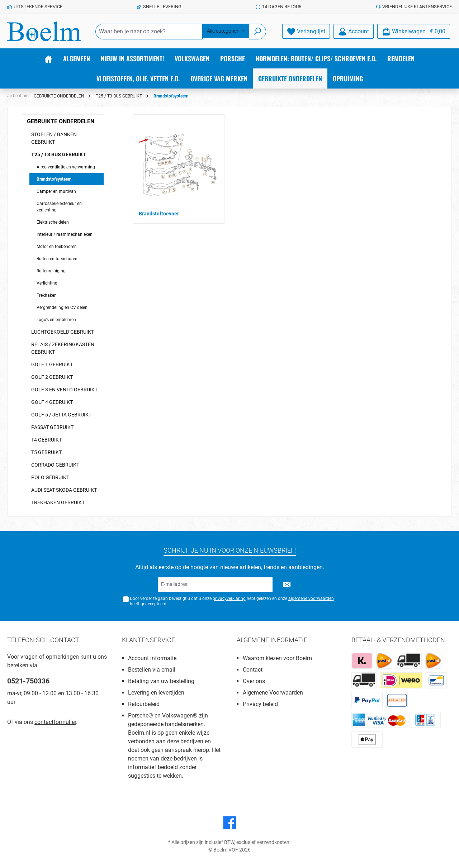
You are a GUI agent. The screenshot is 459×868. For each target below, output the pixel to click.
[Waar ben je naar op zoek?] (149, 32)
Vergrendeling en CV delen (62, 307)
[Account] (354, 31)
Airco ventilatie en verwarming (66, 167)
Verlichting (47, 283)
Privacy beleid (260, 704)
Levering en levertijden (156, 693)
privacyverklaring (229, 598)
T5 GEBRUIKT (46, 452)
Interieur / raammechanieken (65, 234)
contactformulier (55, 722)
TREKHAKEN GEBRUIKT (58, 502)
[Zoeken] (258, 32)
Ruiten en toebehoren (57, 259)
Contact (253, 670)
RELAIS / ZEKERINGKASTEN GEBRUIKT (63, 348)
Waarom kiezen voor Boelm (277, 658)
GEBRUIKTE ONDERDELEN (61, 121)
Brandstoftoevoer (159, 214)
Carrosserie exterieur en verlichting (59, 207)
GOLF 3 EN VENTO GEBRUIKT (64, 390)
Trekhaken (47, 295)
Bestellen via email (152, 670)
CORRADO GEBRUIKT (55, 465)
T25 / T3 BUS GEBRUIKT (59, 154)
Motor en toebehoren (57, 247)
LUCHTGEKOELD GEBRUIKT (63, 332)
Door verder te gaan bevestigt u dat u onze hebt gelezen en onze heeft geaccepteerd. (232, 601)
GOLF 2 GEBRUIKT (52, 377)
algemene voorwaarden (311, 598)
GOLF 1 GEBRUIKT (52, 364)
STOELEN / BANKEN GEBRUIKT (54, 138)
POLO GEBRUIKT (50, 477)
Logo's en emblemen (56, 320)
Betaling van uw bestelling (161, 681)
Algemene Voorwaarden (273, 693)
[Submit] (287, 585)
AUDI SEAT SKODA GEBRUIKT (64, 490)
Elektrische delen (53, 222)
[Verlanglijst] (306, 31)
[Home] (48, 58)
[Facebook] (230, 823)
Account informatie (152, 658)
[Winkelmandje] (414, 31)
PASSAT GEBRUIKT (52, 427)
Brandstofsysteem (54, 179)
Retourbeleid (144, 704)
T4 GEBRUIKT (46, 440)
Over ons (254, 681)
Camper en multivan (56, 191)
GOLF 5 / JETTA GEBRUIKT (61, 415)
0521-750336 (28, 681)
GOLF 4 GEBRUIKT (52, 402)
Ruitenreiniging (51, 271)
